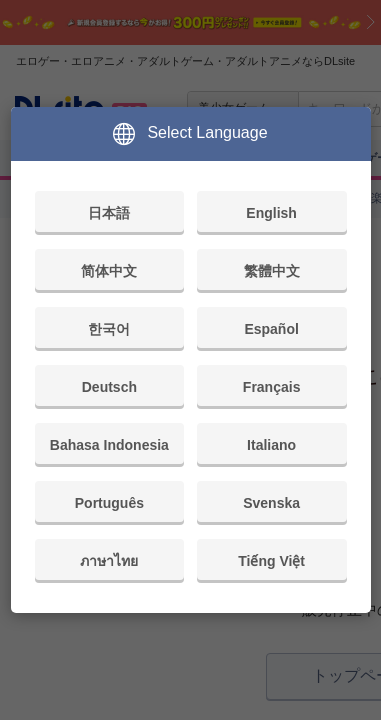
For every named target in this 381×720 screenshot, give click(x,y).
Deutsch (109, 387)
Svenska (271, 503)
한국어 (109, 329)
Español (271, 329)
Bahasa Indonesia (109, 445)
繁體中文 (272, 271)
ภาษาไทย (109, 561)
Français (272, 387)
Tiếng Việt (271, 561)
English (271, 213)
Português (109, 503)
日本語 (109, 213)
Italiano (271, 445)
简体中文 (109, 271)
